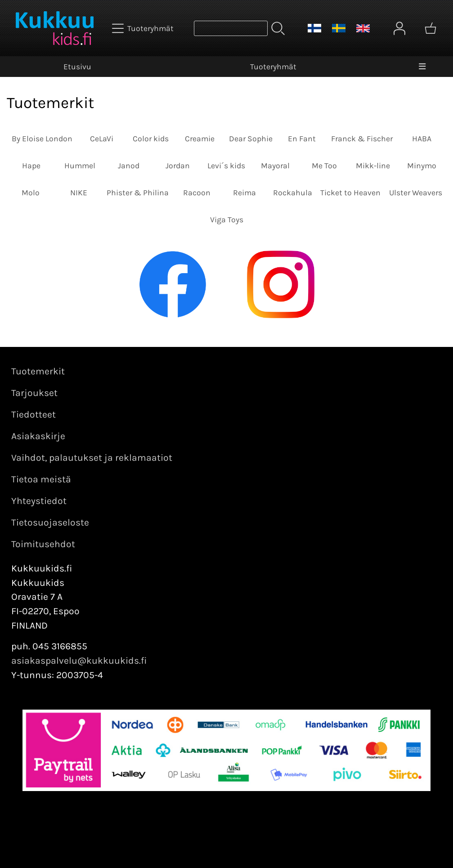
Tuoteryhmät (273, 67)
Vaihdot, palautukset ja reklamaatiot (92, 458)
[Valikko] (422, 67)
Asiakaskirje (38, 436)
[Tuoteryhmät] (144, 28)
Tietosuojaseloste (50, 522)
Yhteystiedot (39, 501)
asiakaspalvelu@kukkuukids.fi (79, 661)
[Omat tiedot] (399, 28)
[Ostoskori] (431, 28)
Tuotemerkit (38, 371)
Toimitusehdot (43, 544)
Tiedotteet (34, 414)
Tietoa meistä (41, 479)
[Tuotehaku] (231, 28)
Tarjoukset (34, 393)
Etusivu (77, 67)
